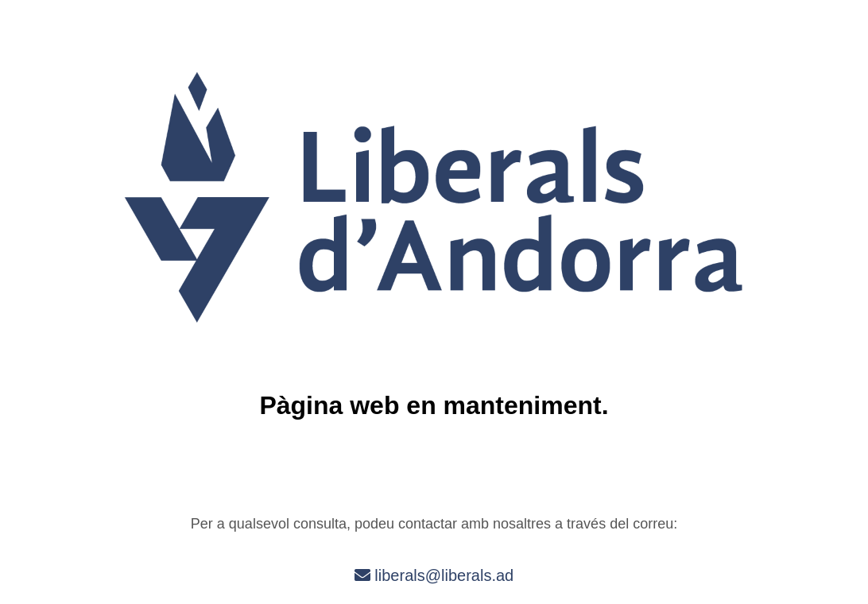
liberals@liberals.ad (434, 575)
